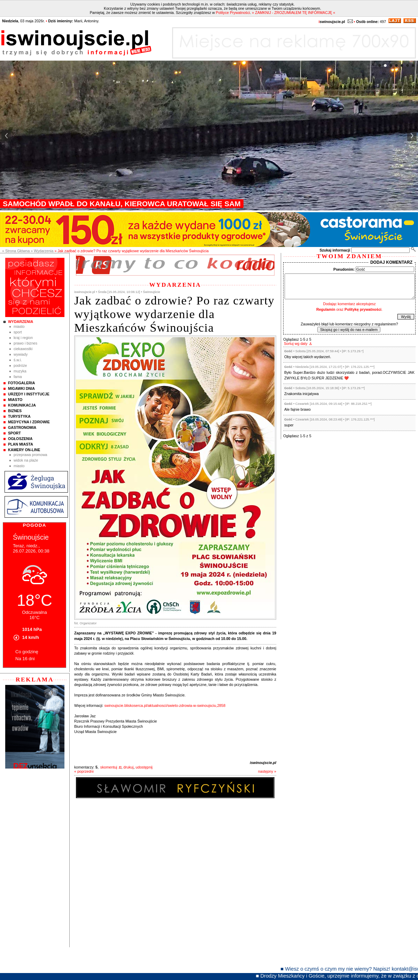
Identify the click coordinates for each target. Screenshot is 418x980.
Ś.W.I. (18, 360)
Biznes (15, 411)
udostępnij (144, 767)
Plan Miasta (21, 444)
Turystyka (19, 416)
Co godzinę (27, 652)
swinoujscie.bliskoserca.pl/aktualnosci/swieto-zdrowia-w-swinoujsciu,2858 (165, 705)
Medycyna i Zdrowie (29, 422)
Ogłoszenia (20, 439)
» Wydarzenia (42, 251)
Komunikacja (22, 405)
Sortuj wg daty (296, 344)
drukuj (128, 767)
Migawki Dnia (21, 388)
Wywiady (21, 354)
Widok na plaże (26, 460)
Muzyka (20, 371)
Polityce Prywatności (233, 13)
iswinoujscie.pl (263, 763)
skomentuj (109, 767)
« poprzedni (84, 771)
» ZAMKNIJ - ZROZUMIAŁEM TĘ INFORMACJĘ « (293, 13)
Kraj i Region (23, 338)
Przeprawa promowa (30, 455)
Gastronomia (22, 427)
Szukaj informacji (335, 250)
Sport (18, 332)
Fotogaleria (21, 383)
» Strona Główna (16, 251)
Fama (18, 377)
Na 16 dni (25, 659)
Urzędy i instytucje (29, 394)
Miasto (19, 326)
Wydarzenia (21, 322)
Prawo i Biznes (25, 343)
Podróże (20, 365)
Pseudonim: (344, 269)
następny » (267, 771)
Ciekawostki (23, 349)
